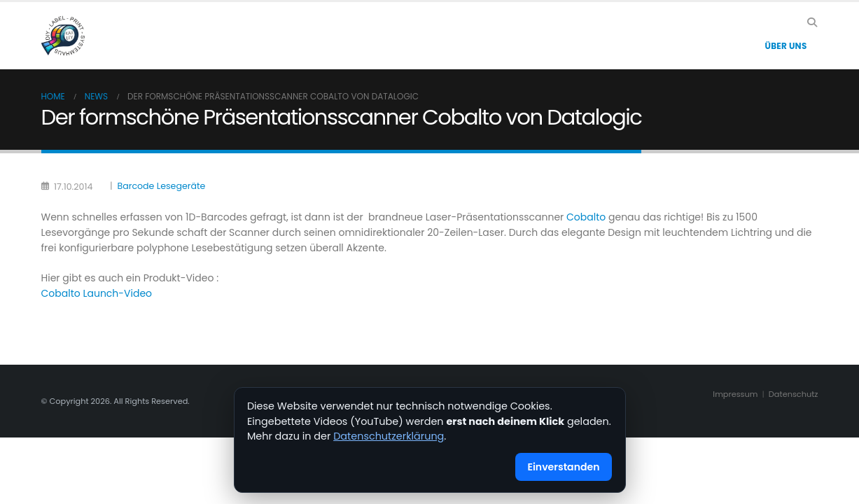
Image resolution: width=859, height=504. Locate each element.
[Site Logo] (63, 36)
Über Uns (785, 46)
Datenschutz (794, 394)
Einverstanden (563, 467)
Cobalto (586, 217)
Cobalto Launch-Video (97, 293)
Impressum (735, 394)
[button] (812, 22)
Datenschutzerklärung (389, 436)
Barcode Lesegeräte (161, 186)
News (96, 96)
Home (53, 96)
